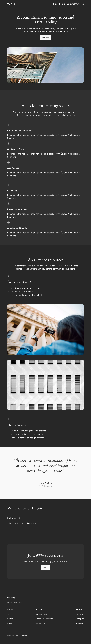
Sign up (45, 568)
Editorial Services (75, 4)
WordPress (23, 635)
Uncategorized (32, 523)
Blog (55, 4)
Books (62, 4)
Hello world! (14, 518)
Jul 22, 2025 (14, 523)
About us (45, 38)
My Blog (11, 4)
